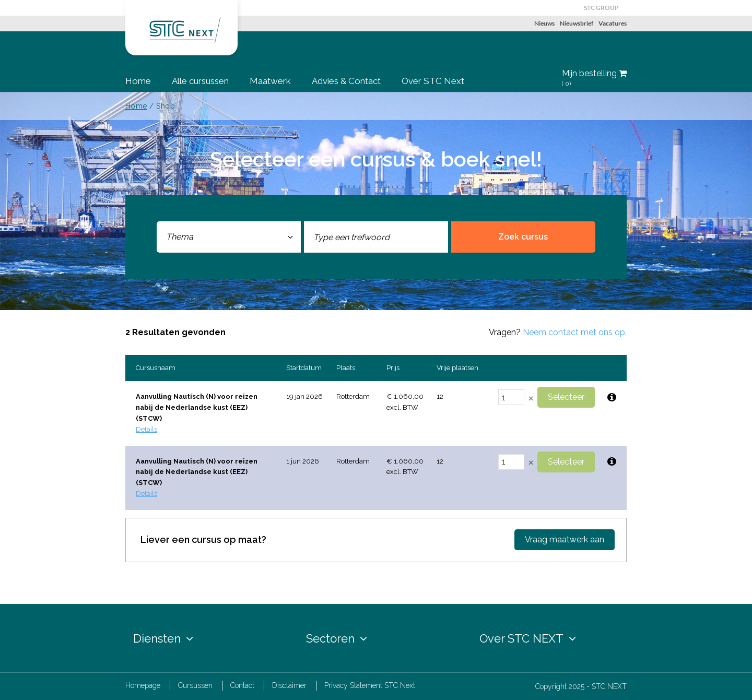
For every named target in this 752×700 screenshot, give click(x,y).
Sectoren (337, 638)
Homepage (143, 685)
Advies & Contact (346, 81)
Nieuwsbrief (577, 23)
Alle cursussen (200, 81)
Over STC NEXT (528, 638)
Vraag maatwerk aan (565, 539)
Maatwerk (270, 81)
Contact (242, 685)
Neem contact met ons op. (575, 332)
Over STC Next (433, 81)
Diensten (163, 638)
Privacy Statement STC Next (370, 685)
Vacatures (613, 23)
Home (138, 81)
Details (146, 429)
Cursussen (195, 685)
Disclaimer (289, 685)
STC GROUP (601, 8)
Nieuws (544, 23)
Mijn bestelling (594, 78)
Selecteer (566, 397)
